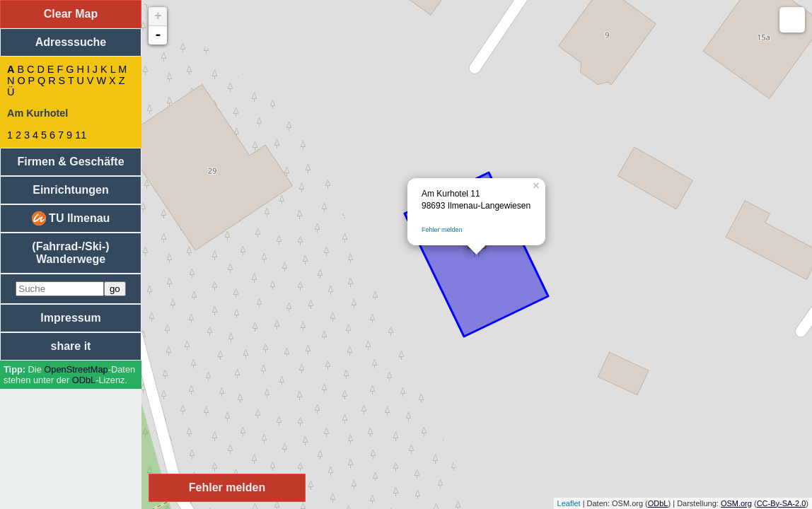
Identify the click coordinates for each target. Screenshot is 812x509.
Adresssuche (71, 42)
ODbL (84, 380)
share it (71, 346)
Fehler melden (442, 230)
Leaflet (569, 503)
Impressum (70, 318)
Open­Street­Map (76, 369)
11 (81, 135)
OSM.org (736, 503)
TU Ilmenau (71, 218)
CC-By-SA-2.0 (782, 503)
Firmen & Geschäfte (70, 162)
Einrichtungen (71, 190)
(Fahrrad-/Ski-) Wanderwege (70, 253)
